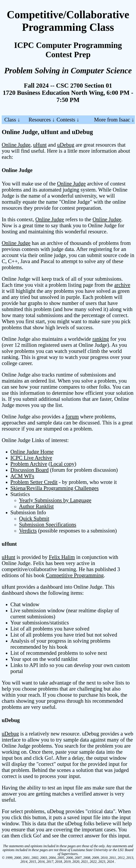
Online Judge (16, 145)
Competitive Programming (75, 575)
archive (122, 285)
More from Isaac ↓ (114, 120)
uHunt (40, 145)
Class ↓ (12, 120)
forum (72, 417)
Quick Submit (34, 518)
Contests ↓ (68, 120)
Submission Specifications (48, 525)
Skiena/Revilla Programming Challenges (54, 488)
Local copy (62, 464)
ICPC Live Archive (31, 458)
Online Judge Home (32, 452)
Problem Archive (29, 464)
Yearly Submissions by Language (55, 500)
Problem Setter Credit (34, 482)
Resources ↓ (42, 120)
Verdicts (28, 531)
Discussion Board (30, 470)
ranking (101, 339)
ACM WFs (22, 476)
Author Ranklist (36, 506)
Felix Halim (62, 557)
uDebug (66, 145)
